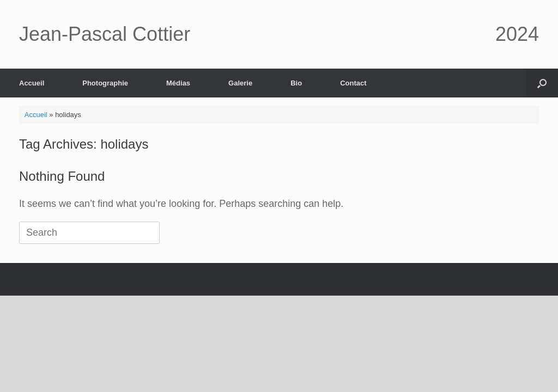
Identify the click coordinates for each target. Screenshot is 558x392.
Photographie (105, 83)
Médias (178, 83)
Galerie (240, 83)
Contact (353, 83)
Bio (296, 83)
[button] (542, 83)
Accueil (32, 83)
